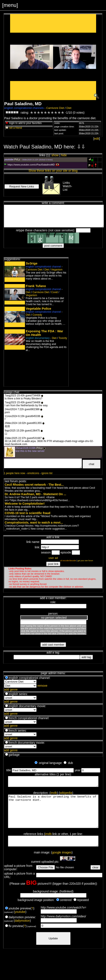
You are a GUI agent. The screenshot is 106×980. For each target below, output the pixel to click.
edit (97, 139)
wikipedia (66, 795)
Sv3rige (32, 263)
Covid (55, 292)
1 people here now (15, 473)
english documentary (38, 338)
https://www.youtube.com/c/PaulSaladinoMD (30, 165)
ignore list (47, 473)
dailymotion (22, 931)
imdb (54, 795)
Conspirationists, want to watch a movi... (34, 522)
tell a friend (14, 128)
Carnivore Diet (55, 108)
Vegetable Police (38, 308)
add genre (11, 689)
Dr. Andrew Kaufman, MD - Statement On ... (35, 494)
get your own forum (85, 561)
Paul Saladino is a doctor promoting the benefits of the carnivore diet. (54, 816)
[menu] (10, 5)
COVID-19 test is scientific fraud (28, 513)
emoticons (33, 473)
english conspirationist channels (24, 108)
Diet (69, 108)
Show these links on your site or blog (53, 171)
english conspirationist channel (43, 267)
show (55, 155)
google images (62, 863)
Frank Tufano (36, 286)
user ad (53, 558)
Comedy (37, 315)
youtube (20, 922)
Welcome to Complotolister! (25, 504)
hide (64, 155)
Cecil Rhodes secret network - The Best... (34, 485)
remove (42, 686)
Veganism (57, 270)
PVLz (17, 159)
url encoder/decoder (68, 561)
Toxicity (63, 338)
